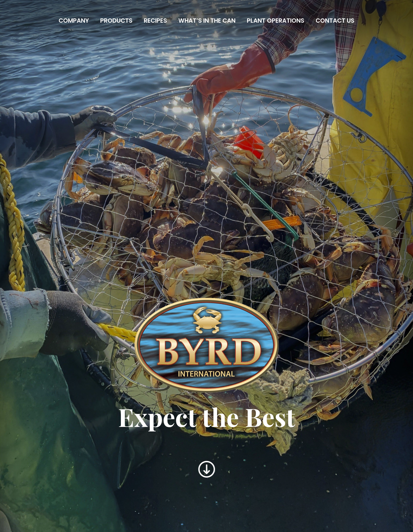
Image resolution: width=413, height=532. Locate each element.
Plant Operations (276, 21)
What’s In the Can (207, 21)
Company (74, 21)
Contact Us (335, 21)
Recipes (155, 21)
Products (116, 21)
